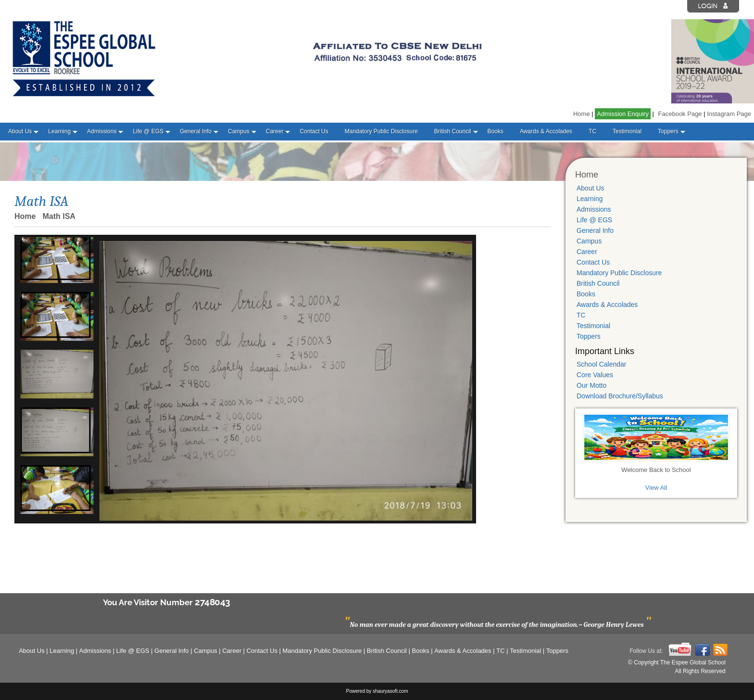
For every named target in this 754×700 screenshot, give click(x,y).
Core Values (595, 375)
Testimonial (627, 131)
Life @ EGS (148, 131)
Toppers (668, 131)
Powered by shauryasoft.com (377, 691)
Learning (59, 131)
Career (275, 131)
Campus (239, 131)
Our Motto (591, 385)
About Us (20, 131)
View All (656, 488)
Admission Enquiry (623, 114)
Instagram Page (729, 114)
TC (592, 131)
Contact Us (314, 131)
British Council (453, 131)
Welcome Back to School (656, 470)
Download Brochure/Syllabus (620, 396)
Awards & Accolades (546, 131)
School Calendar (602, 364)
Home (582, 114)
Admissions (102, 131)
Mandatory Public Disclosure (381, 131)
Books (496, 131)
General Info (196, 131)
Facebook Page (680, 114)
